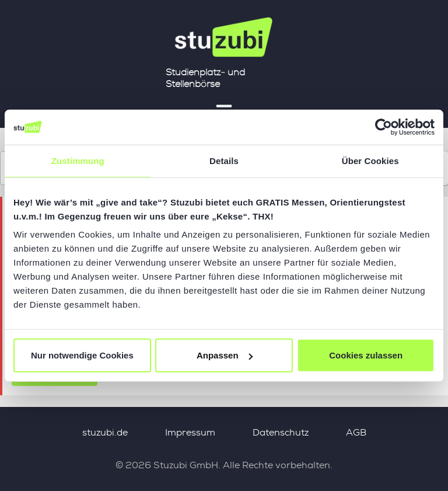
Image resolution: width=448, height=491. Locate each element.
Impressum (190, 432)
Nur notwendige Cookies (82, 355)
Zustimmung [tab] (78, 160)
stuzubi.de (105, 432)
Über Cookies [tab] (370, 160)
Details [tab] (224, 160)
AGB (356, 432)
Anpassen (225, 355)
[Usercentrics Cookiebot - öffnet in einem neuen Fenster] (384, 127)
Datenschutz (281, 432)
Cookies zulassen (366, 355)
